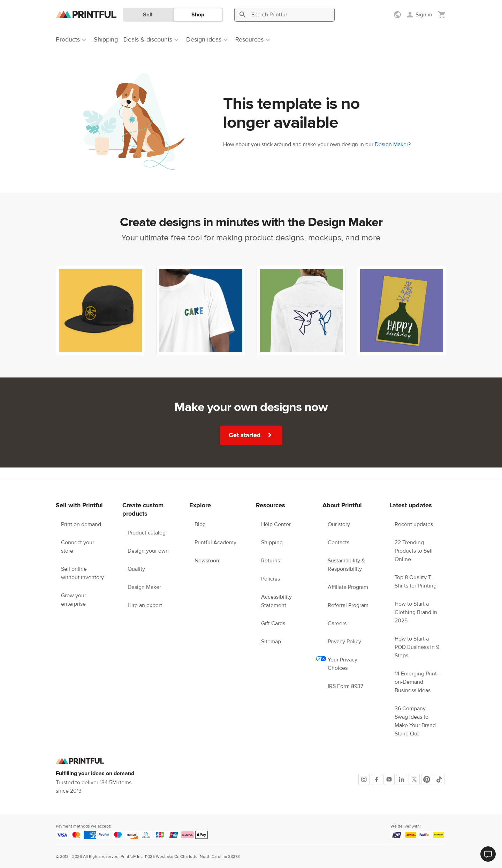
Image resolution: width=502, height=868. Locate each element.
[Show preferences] (398, 15)
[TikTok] (439, 779)
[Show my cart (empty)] (442, 15)
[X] (414, 779)
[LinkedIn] (402, 779)
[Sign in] (419, 15)
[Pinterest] (427, 779)
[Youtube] (389, 779)
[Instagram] (364, 779)
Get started (252, 435)
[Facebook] (376, 779)
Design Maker (391, 144)
